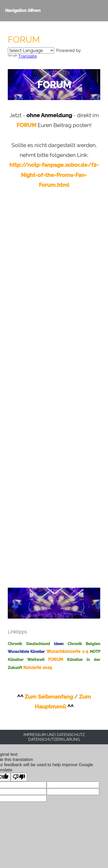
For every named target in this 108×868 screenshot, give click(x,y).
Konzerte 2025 (38, 668)
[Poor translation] (19, 777)
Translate (22, 56)
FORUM (26, 125)
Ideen (59, 644)
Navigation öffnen (23, 11)
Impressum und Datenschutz (54, 735)
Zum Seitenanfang (49, 697)
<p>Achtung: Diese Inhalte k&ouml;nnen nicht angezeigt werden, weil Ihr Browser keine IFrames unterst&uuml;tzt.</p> (54, 386)
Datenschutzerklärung (54, 739)
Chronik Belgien (84, 644)
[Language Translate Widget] (31, 50)
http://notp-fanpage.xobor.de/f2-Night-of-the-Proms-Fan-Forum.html (54, 175)
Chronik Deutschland (29, 644)
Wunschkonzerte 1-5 (67, 651)
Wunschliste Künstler (26, 652)
